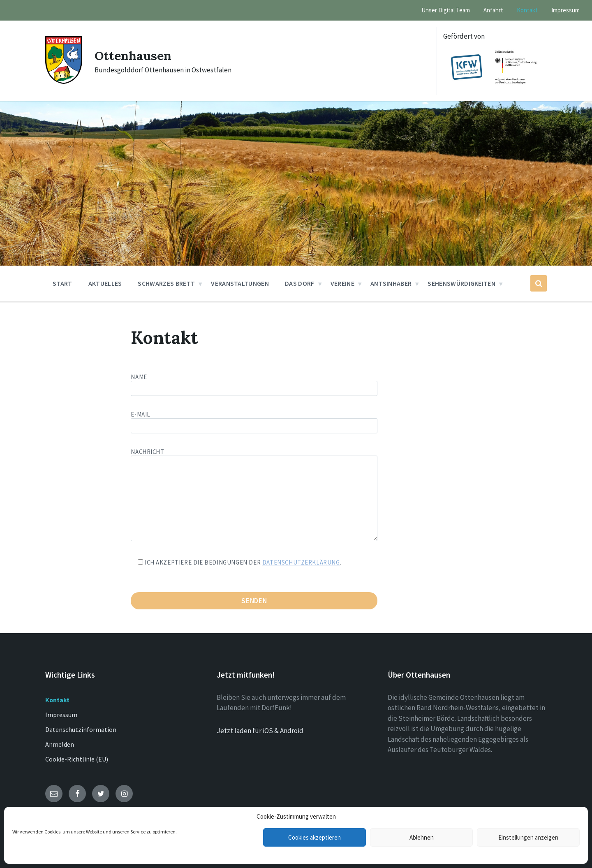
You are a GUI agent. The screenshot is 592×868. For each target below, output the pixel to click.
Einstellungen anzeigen (528, 837)
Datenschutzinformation (81, 729)
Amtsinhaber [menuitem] (391, 283)
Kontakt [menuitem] (527, 10)
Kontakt (57, 700)
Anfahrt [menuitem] (493, 10)
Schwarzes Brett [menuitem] (166, 283)
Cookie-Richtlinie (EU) (77, 759)
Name (296, 384)
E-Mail (254, 420)
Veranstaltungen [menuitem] (240, 283)
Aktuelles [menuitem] (105, 283)
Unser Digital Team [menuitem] (446, 10)
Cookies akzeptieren (314, 837)
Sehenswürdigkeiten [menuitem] (461, 283)
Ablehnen (422, 837)
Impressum (61, 715)
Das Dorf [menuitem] (300, 283)
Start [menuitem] (62, 283)
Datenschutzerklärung (301, 562)
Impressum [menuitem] (565, 10)
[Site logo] (64, 81)
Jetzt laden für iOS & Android (260, 731)
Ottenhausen (133, 56)
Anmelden (60, 744)
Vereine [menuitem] (342, 283)
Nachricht (254, 495)
